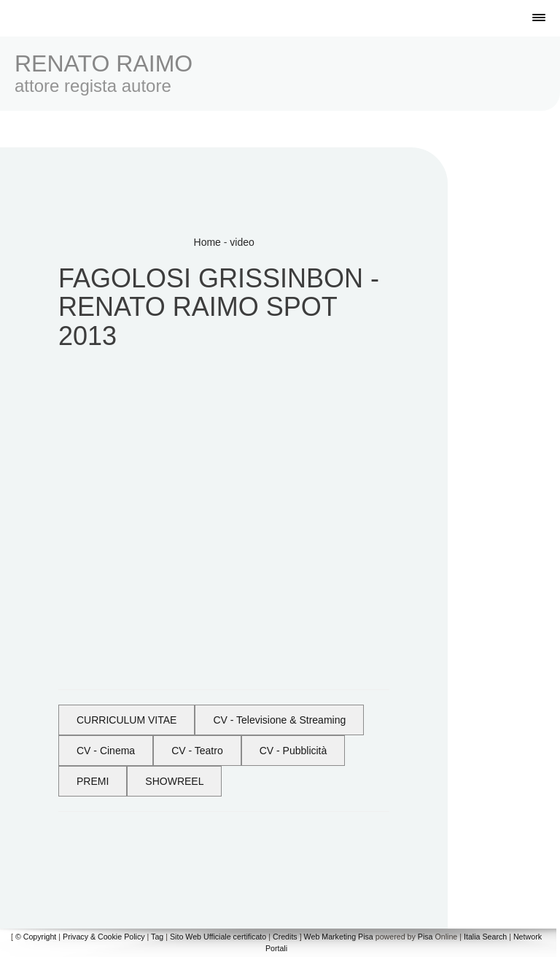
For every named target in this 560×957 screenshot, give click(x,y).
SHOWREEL (174, 781)
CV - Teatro (197, 751)
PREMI (93, 781)
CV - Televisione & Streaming (279, 720)
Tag (157, 937)
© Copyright (36, 937)
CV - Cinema (106, 751)
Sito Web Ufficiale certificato (218, 937)
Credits (285, 937)
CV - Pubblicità (293, 751)
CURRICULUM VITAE (127, 720)
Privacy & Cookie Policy (104, 937)
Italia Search (485, 937)
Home (207, 242)
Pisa (425, 937)
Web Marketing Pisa (339, 937)
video (242, 242)
